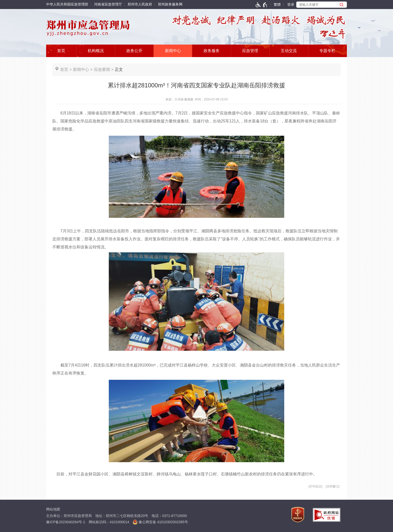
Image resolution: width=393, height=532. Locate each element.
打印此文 (316, 486)
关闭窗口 (333, 486)
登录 (291, 5)
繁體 (277, 5)
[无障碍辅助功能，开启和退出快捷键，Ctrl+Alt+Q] (262, 5)
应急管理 (250, 51)
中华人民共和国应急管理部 (67, 4)
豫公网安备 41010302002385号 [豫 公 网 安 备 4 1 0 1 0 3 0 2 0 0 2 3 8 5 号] (160, 522)
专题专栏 (327, 51)
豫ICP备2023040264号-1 (66, 522)
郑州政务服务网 (170, 4)
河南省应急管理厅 (108, 4)
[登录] (288, 5)
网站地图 (53, 509)
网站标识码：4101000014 (109, 522)
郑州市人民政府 (140, 4)
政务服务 (212, 51)
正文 (119, 69)
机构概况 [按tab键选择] (96, 51)
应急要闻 (102, 69)
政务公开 (134, 51)
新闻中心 (173, 51)
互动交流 (289, 51)
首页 (61, 51)
